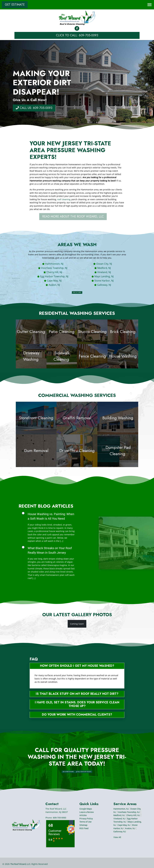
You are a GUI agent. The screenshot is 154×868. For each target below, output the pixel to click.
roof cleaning (64, 199)
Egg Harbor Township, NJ (54, 276)
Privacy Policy (86, 819)
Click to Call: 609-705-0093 (77, 35)
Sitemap (83, 825)
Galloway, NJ (104, 285)
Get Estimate (15, 5)
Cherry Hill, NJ (54, 272)
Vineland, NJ (104, 272)
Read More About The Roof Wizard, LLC (78, 217)
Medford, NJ (104, 268)
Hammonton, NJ (54, 264)
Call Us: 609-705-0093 (34, 108)
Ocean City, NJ (104, 264)
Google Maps (86, 809)
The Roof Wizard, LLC (20, 864)
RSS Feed (84, 828)
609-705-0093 (60, 818)
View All (117, 837)
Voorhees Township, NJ (54, 268)
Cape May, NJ (54, 281)
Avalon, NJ (54, 285)
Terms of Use (85, 822)
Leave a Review (87, 812)
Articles (83, 815)
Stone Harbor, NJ (104, 281)
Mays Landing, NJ (104, 276)
